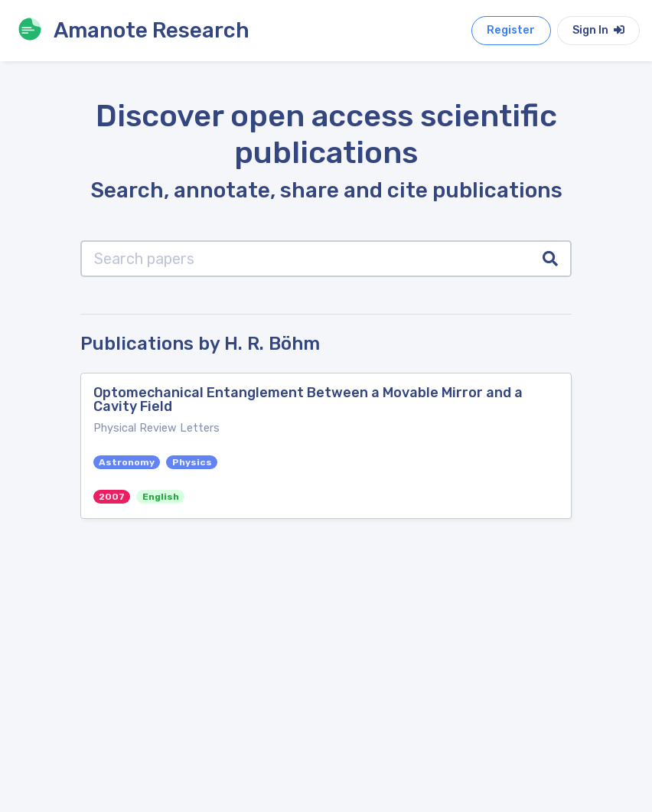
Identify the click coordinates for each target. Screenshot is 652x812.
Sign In (598, 30)
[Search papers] (306, 259)
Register (511, 30)
